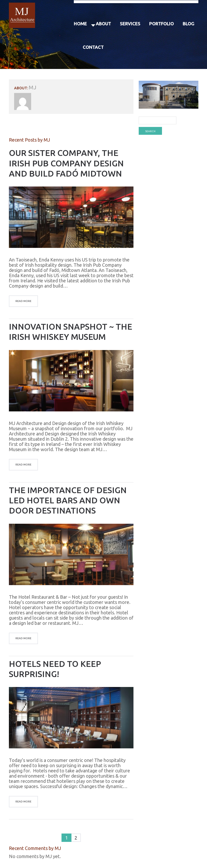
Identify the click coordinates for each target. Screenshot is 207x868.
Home (80, 24)
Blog (188, 24)
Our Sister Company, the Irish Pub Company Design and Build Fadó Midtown (66, 163)
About (103, 24)
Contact (93, 47)
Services (130, 24)
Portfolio (161, 24)
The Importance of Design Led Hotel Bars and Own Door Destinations (68, 500)
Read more (23, 301)
